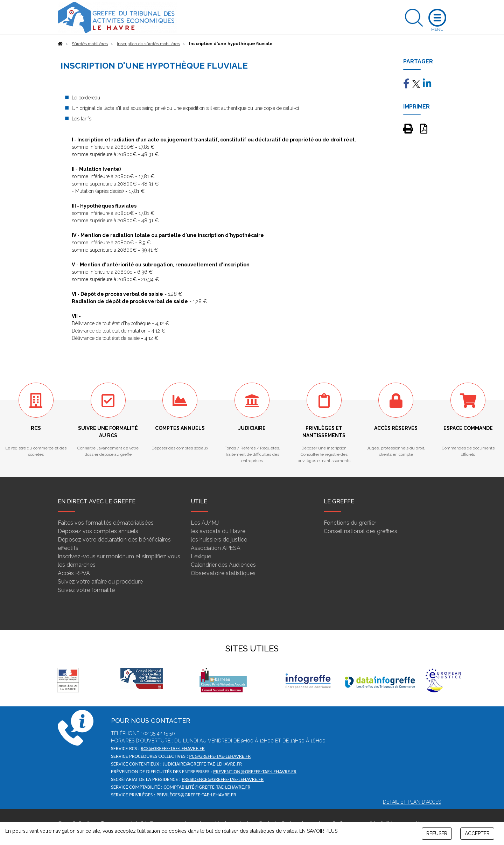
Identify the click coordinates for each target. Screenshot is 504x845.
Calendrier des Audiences (223, 565)
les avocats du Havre (218, 531)
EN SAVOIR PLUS (318, 831)
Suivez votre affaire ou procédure (100, 582)
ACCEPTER (477, 833)
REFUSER (437, 833)
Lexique (201, 556)
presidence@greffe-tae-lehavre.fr (223, 779)
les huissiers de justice (219, 540)
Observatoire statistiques (223, 573)
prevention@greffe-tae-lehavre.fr (255, 771)
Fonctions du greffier (350, 523)
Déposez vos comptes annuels (98, 531)
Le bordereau (86, 98)
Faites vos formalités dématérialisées (106, 523)
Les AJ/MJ (205, 523)
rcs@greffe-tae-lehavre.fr (173, 748)
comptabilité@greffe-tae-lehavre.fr (207, 787)
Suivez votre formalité (86, 590)
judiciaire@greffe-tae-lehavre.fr (202, 764)
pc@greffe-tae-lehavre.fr (220, 756)
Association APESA (216, 548)
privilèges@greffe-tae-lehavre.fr (196, 795)
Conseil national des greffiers (360, 531)
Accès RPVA (74, 573)
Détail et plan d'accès (412, 802)
